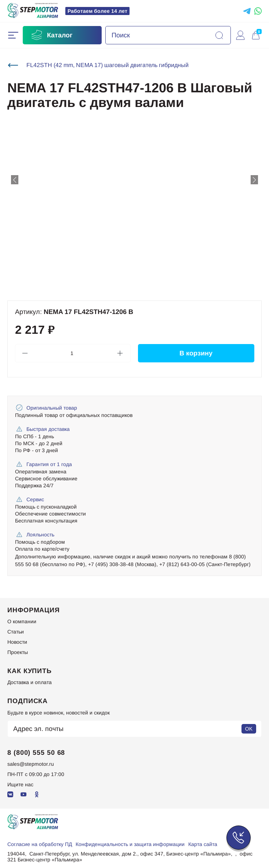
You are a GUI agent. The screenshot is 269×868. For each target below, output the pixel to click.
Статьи (16, 632)
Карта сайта (203, 844)
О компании (22, 621)
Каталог (51, 35)
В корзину (196, 353)
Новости (17, 642)
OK (249, 729)
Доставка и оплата (30, 682)
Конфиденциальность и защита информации (130, 844)
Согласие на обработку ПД (40, 844)
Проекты (18, 652)
